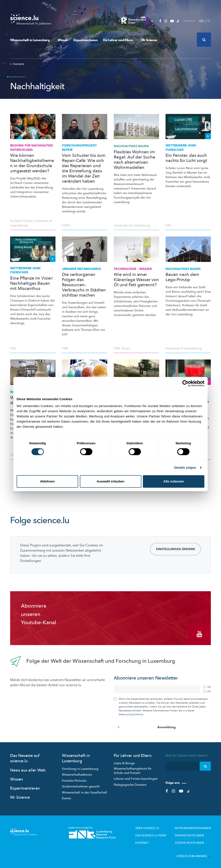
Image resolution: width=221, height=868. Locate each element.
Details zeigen (185, 467)
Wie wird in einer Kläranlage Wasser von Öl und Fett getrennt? (136, 280)
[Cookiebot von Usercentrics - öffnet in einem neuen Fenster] (185, 383)
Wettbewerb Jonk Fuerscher (181, 148)
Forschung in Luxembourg (80, 768)
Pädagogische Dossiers (130, 784)
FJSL (169, 225)
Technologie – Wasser (133, 269)
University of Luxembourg (132, 225)
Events (66, 798)
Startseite (17, 64)
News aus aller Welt (28, 769)
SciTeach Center (21, 221)
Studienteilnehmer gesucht (81, 786)
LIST (13, 455)
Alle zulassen (174, 481)
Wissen (63, 40)
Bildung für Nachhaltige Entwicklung (32, 148)
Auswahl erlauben (110, 481)
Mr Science (149, 40)
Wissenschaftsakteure (77, 774)
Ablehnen (47, 481)
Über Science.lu (152, 827)
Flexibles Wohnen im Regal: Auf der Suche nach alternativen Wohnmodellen (134, 160)
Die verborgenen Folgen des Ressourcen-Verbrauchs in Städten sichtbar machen (84, 285)
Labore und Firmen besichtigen (136, 778)
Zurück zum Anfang (194, 855)
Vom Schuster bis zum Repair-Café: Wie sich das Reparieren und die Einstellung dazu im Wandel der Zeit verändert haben (84, 168)
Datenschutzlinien (191, 834)
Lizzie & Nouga (124, 762)
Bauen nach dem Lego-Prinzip (182, 277)
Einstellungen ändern (175, 549)
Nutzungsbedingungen (194, 827)
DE (201, 21)
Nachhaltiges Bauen (131, 146)
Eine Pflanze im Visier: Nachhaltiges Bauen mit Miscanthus (32, 283)
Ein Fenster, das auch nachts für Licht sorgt (186, 158)
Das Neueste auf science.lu (25, 758)
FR (208, 21)
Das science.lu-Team (155, 834)
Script (126, 348)
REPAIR (79, 148)
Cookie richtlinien (191, 842)
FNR (65, 348)
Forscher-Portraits (74, 780)
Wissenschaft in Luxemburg (31, 40)
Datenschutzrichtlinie (131, 714)
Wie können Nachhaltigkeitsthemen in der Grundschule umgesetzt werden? (32, 163)
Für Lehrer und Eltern (119, 40)
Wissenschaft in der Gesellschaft (84, 792)
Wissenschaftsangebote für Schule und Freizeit (133, 770)
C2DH (66, 225)
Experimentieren (85, 40)
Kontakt (147, 842)
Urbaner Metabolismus (81, 269)
